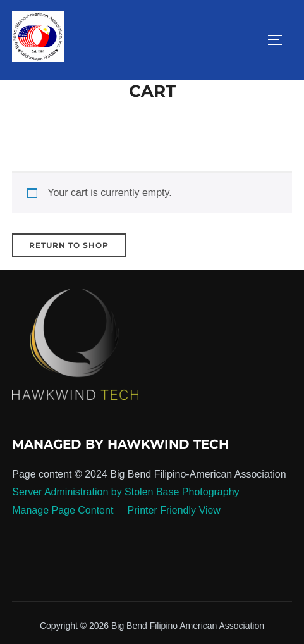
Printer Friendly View (174, 510)
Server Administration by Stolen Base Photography (125, 492)
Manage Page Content (64, 510)
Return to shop (69, 245)
